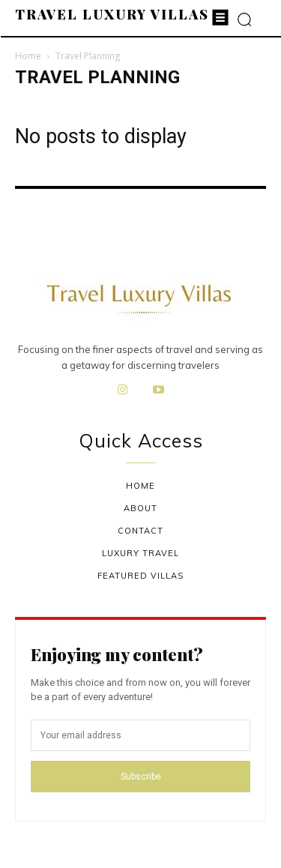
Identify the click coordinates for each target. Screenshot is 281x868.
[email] (140, 735)
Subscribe (141, 777)
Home (28, 56)
